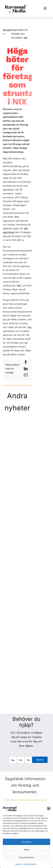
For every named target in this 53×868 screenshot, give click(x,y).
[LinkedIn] (26, 369)
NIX (26, 38)
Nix (30, 327)
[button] (49, 808)
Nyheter (7, 30)
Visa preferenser (27, 857)
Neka (26, 850)
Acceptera (27, 842)
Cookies (18, 864)
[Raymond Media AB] (15, 5)
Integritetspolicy (30, 864)
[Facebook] (26, 362)
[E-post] (26, 375)
